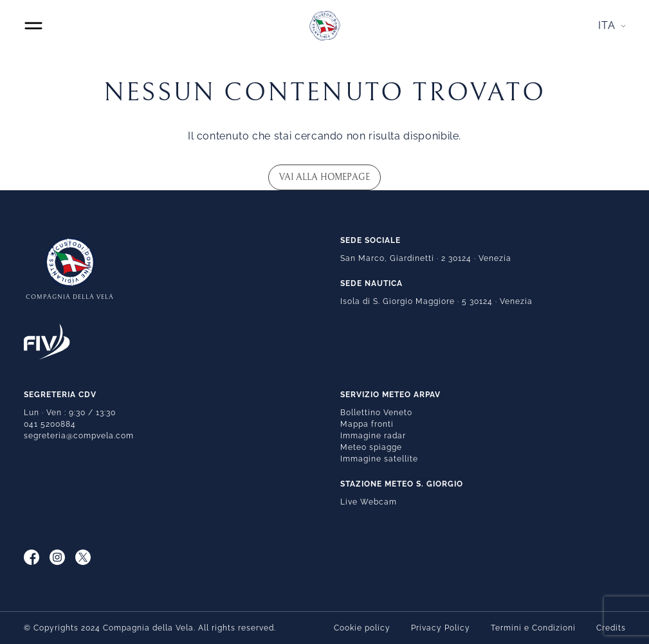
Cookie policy (362, 628)
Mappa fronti (367, 424)
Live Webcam (369, 502)
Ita (607, 25)
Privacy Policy (441, 628)
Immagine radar (373, 436)
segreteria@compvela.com (79, 436)
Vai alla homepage (324, 177)
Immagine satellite (379, 459)
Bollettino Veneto (376, 413)
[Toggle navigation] (33, 26)
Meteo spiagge (371, 447)
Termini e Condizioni (533, 628)
